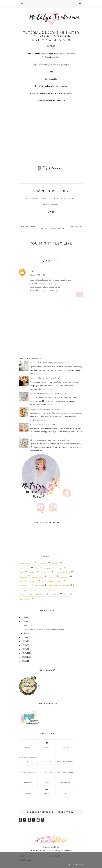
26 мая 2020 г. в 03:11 (39, 275)
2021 (24, 617)
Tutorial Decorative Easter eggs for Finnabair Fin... (44, 629)
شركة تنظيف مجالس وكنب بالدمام (45, 287)
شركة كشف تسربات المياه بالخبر (44, 283)
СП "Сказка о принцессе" (29, 590)
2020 (24, 621)
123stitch (28, 744)
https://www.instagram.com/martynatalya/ (51, 65)
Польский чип (65, 780)
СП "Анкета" (39, 586)
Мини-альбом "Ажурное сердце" (43, 424)
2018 (24, 641)
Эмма (65, 791)
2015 (24, 653)
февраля (27, 633)
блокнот (47, 568)
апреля (27, 625)
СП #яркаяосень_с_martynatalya (32, 595)
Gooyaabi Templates (69, 856)
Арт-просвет (28, 780)
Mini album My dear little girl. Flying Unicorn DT (49, 393)
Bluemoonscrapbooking (28, 757)
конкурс (33, 573)
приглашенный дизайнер (51, 581)
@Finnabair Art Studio (66, 54)
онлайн (52, 577)
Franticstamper (47, 759)
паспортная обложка (28, 581)
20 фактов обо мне (27, 564)
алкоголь (43, 564)
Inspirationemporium (65, 759)
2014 (24, 657)
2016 (24, 649)
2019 (24, 637)
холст (66, 595)
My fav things (47, 769)
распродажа (25, 586)
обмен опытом (38, 577)
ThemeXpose (42, 856)
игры (22, 573)
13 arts (65, 744)
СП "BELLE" (48, 590)
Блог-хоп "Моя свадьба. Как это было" (45, 378)
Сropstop (28, 791)
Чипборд (46, 791)
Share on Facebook (39, 199)
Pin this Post (53, 205)
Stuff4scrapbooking (65, 769)
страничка (54, 595)
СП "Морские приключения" (59, 586)
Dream (47, 744)
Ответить (80, 294)
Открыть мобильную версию (53, 228)
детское (59, 568)
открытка (64, 577)
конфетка (45, 573)
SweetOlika (54, 847)
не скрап (23, 577)
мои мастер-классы (62, 573)
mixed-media (25, 599)
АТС (37, 568)
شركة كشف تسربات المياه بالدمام (45, 290)
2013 (24, 661)
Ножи (46, 780)
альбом (55, 564)
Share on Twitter (66, 199)
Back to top (76, 865)
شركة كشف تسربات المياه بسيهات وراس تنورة (50, 280)
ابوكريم (33, 271)
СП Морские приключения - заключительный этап (50, 440)
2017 (24, 645)
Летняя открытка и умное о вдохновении (46, 409)
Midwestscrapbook (28, 769)
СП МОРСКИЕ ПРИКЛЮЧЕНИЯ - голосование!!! (50, 363)
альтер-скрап (25, 568)
